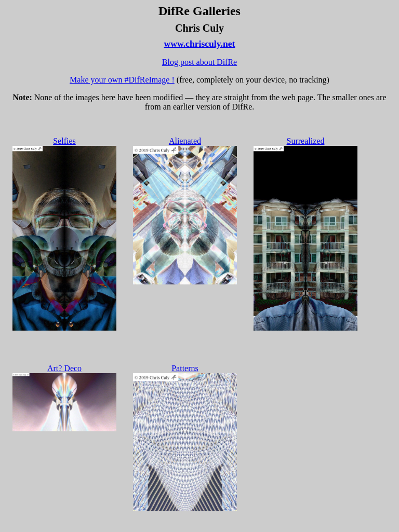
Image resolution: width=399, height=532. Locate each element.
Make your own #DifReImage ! (122, 80)
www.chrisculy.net (200, 44)
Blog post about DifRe (199, 62)
